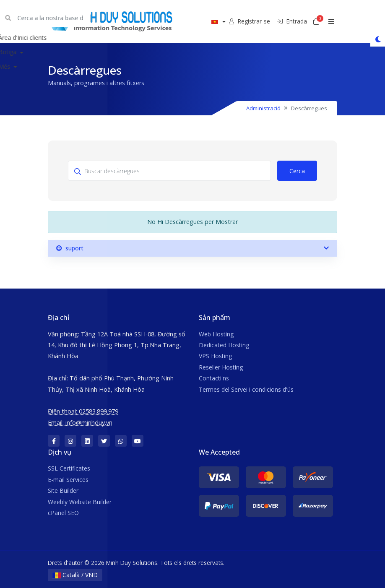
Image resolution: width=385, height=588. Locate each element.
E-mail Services (68, 480)
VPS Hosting (215, 356)
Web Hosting (216, 334)
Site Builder (63, 490)
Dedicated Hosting (224, 345)
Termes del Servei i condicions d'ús (246, 389)
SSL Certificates (69, 468)
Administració (263, 108)
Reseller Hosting (221, 367)
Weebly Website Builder (80, 502)
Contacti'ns (214, 378)
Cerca (297, 171)
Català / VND (75, 575)
